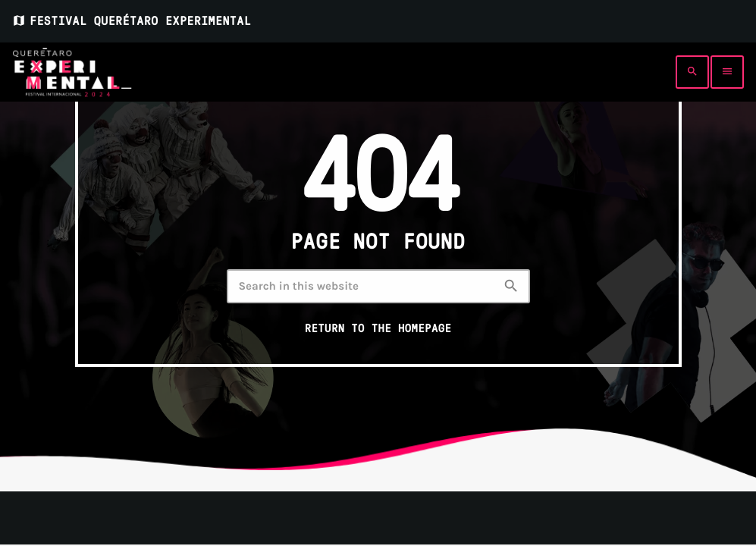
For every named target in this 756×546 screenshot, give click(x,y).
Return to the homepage (378, 328)
